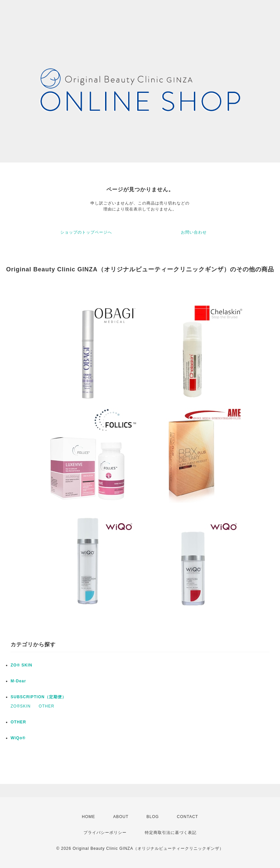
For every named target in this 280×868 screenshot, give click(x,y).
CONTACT (188, 817)
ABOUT (121, 817)
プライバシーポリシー (105, 833)
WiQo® (18, 738)
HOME (88, 817)
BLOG (153, 817)
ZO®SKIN (21, 706)
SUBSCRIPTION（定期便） (38, 697)
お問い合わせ (194, 232)
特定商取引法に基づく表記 (171, 833)
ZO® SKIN (22, 665)
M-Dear (18, 681)
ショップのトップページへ (86, 232)
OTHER (47, 706)
